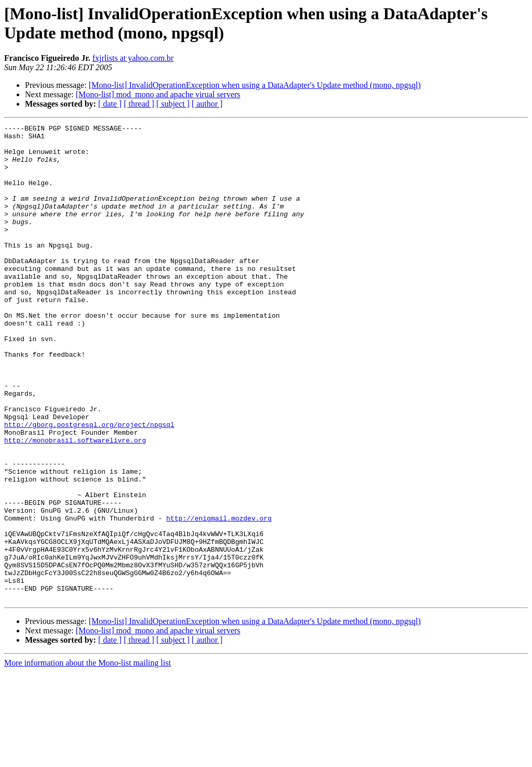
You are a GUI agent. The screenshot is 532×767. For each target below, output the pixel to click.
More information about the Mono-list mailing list (88, 758)
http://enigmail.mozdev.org (219, 597)
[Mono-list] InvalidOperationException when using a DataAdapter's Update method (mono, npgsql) (255, 85)
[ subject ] (173, 104)
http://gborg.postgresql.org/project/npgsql (89, 485)
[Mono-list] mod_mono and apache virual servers (158, 94)
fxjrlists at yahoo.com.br (133, 58)
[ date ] (110, 104)
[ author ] (207, 104)
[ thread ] (139, 104)
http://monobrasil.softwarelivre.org (75, 504)
